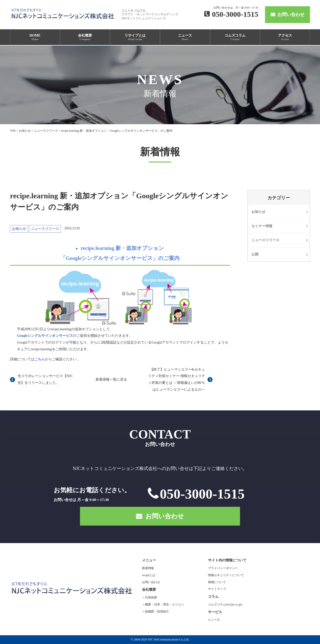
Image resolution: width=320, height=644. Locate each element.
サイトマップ (217, 589)
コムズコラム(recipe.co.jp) (225, 604)
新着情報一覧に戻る (111, 379)
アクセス (285, 37)
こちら (40, 359)
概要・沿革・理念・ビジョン (164, 604)
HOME (35, 37)
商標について (217, 582)
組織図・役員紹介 (157, 611)
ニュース (185, 37)
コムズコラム (235, 37)
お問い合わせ (288, 15)
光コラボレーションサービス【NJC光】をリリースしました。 (45, 379)
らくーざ (214, 620)
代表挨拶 (151, 597)
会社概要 (85, 37)
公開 (255, 254)
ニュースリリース (265, 240)
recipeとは (149, 575)
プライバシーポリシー (223, 568)
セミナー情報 (262, 226)
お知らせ (258, 212)
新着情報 (148, 568)
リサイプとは (135, 37)
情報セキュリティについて (226, 575)
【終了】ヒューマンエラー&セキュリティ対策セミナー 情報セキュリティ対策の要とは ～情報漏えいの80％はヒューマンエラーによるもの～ (176, 379)
